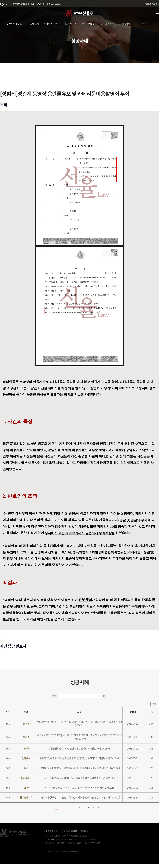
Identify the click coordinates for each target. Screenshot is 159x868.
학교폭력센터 (70, 24)
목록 (155, 704)
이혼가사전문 (89, 24)
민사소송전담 (107, 24)
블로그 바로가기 (152, 4)
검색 (104, 696)
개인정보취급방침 (69, 831)
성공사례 (126, 24)
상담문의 (144, 24)
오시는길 (85, 831)
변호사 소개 (33, 24)
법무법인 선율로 (15, 24)
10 (98, 807)
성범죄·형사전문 (52, 24)
